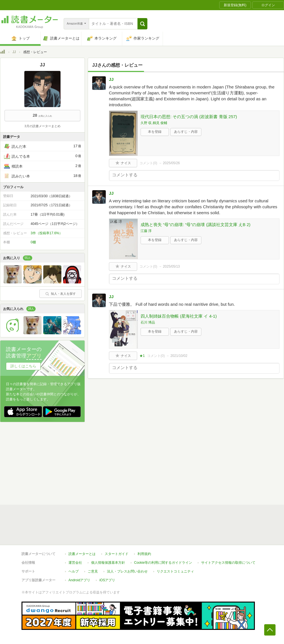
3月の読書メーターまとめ (42, 126)
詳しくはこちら (23, 366)
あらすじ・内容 (186, 132)
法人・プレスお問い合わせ (127, 571)
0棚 (33, 242)
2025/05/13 (171, 266)
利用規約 (144, 554)
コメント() (148, 163)
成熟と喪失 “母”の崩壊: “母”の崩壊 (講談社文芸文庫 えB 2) (195, 225)
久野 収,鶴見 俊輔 (154, 123)
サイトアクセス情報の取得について (228, 563)
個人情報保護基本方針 (108, 563)
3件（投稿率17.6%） (47, 233)
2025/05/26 (171, 163)
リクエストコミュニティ (175, 571)
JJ (14, 52)
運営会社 (75, 563)
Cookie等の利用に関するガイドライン (163, 563)
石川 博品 (148, 322)
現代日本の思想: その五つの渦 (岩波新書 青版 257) (189, 117)
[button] (142, 24)
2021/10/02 (179, 356)
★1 (142, 356)
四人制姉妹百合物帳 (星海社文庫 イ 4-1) (179, 316)
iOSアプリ (107, 580)
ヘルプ (74, 571)
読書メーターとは (82, 554)
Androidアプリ (79, 580)
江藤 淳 (146, 231)
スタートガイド (117, 554)
